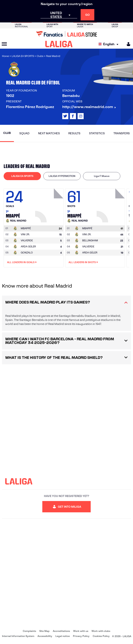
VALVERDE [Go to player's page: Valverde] (27, 240)
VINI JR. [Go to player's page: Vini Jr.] (25, 234)
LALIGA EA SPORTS (22, 176)
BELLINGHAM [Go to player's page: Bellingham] (90, 240)
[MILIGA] (127, 44)
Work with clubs (101, 631)
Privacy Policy (81, 636)
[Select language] (109, 44)
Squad (24, 133)
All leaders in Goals (22, 262)
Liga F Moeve (102, 176)
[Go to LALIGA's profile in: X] (65, 116)
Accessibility (45, 636)
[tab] (22, 176)
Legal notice (63, 636)
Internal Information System (18, 636)
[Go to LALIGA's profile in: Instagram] (81, 116)
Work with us (81, 631)
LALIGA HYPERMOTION (62, 176)
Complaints (29, 631)
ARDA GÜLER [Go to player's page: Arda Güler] (28, 246)
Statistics (97, 133)
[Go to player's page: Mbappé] (50, 204)
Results (74, 133)
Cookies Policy (101, 636)
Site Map (44, 631)
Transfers (122, 133)
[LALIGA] (59, 44)
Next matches (49, 133)
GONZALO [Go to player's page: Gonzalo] (27, 253)
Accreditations (61, 631)
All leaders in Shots (83, 262)
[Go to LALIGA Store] (66, 34)
